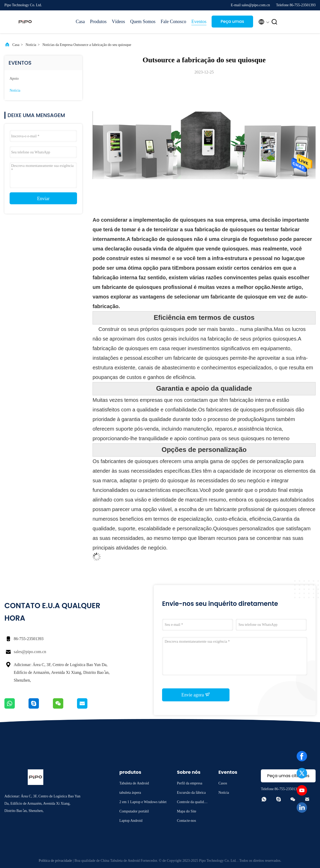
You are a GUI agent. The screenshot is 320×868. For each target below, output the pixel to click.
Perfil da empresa (190, 783)
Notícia (31, 45)
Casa (80, 22)
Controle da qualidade (192, 803)
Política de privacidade (55, 861)
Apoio (14, 79)
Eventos (199, 22)
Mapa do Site (187, 811)
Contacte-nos (186, 821)
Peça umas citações (232, 23)
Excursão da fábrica (191, 793)
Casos (223, 783)
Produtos (98, 22)
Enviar (43, 199)
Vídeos (118, 22)
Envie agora (196, 695)
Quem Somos (143, 22)
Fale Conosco (174, 22)
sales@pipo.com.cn (30, 652)
